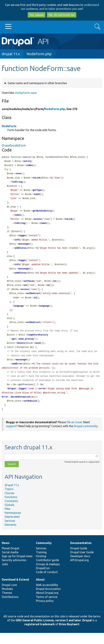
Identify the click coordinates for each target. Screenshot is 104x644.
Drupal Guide (79, 559)
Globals (10, 516)
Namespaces (13, 524)
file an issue (74, 433)
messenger (24, 248)
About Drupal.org (47, 604)
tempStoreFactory (38, 343)
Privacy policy (45, 612)
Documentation (81, 554)
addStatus (20, 252)
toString (17, 183)
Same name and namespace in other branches (37, 83)
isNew (29, 166)
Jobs (5, 575)
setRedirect (33, 299)
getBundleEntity (42, 213)
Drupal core (9, 596)
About (40, 591)
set (26, 291)
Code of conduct (47, 583)
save (18, 174)
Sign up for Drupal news (17, 567)
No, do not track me (62, 15)
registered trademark (39, 635)
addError (17, 373)
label (37, 196)
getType (37, 192)
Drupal (87, 631)
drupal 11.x (11, 54)
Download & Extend (15, 591)
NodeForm (9, 126)
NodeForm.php (39, 54)
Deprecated (12, 528)
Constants (11, 512)
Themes (7, 604)
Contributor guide (47, 571)
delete (21, 351)
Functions (11, 508)
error (42, 399)
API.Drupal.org (79, 571)
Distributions (10, 608)
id (55, 287)
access (38, 222)
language (19, 313)
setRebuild (30, 412)
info (17, 244)
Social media (10, 563)
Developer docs (80, 567)
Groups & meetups (48, 575)
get (14, 347)
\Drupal (11, 399)
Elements (11, 536)
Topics (9, 500)
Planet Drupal (10, 559)
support (11, 437)
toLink (37, 179)
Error (5, 407)
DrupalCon (43, 579)
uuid (38, 351)
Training (41, 563)
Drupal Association (48, 600)
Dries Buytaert (69, 635)
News (6, 554)
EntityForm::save (26, 93)
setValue (29, 287)
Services (10, 532)
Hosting (41, 567)
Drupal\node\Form (14, 145)
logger (22, 239)
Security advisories (14, 571)
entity (27, 162)
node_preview (26, 347)
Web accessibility (47, 596)
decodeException (20, 407)
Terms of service (47, 608)
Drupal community (86, 437)
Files (8, 520)
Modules (7, 600)
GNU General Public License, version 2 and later (48, 631)
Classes (10, 504)
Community (44, 554)
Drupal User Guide (82, 563)
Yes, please (37, 15)
